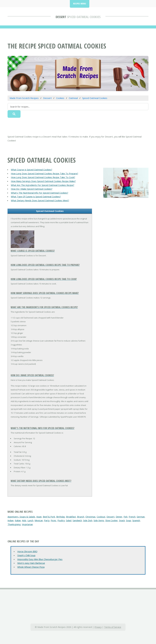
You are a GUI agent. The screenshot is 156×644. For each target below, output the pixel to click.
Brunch (81, 517)
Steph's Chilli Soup (26, 555)
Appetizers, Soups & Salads (21, 517)
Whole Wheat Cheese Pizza (31, 567)
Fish (126, 517)
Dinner (119, 517)
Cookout (101, 517)
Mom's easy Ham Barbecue (31, 563)
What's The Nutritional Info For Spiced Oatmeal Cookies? (40, 193)
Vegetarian (27, 524)
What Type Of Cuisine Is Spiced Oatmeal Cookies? (36, 196)
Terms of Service (113, 627)
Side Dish (88, 520)
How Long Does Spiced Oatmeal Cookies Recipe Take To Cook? (43, 177)
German (141, 517)
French (132, 517)
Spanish (136, 520)
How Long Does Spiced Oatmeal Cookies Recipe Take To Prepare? (45, 173)
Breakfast (71, 517)
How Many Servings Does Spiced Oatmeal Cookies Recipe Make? (43, 181)
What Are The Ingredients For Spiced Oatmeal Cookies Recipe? (43, 185)
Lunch (30, 520)
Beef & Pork (49, 517)
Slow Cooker (112, 520)
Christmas (90, 517)
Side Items (99, 520)
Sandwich (77, 520)
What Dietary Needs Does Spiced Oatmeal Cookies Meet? (40, 200)
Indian (11, 520)
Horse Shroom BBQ (27, 551)
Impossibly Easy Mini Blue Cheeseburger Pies (40, 559)
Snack (122, 520)
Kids (24, 520)
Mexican (39, 520)
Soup (129, 520)
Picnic (53, 520)
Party (47, 520)
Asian (39, 517)
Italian (18, 520)
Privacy (98, 627)
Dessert (61, 17)
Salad (69, 520)
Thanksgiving (14, 524)
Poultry (61, 520)
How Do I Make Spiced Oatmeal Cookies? (32, 189)
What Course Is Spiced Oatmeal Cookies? (32, 170)
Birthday (61, 517)
